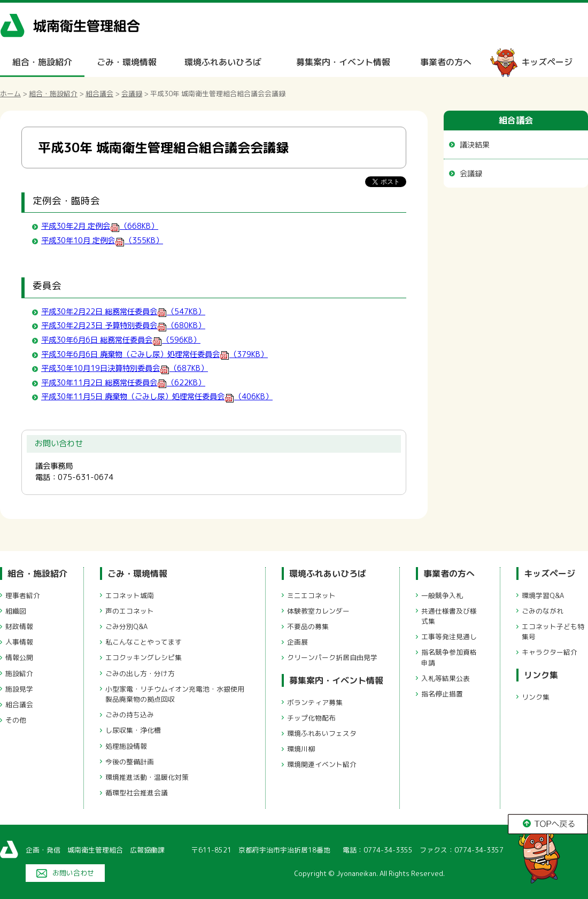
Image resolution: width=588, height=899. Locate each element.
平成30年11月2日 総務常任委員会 (123, 383)
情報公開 (19, 657)
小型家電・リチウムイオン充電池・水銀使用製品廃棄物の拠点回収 (175, 694)
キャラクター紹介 (550, 652)
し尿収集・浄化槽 (133, 730)
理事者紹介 (23, 595)
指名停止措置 (442, 694)
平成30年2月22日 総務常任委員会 (123, 312)
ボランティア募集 (315, 702)
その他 (16, 720)
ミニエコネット (311, 595)
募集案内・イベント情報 (343, 62)
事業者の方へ (446, 62)
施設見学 (19, 689)
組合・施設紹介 (42, 62)
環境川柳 (301, 749)
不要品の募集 (308, 626)
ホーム (10, 94)
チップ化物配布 (311, 718)
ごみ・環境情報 (127, 62)
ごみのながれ (543, 611)
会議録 (132, 94)
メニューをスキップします (339, 7)
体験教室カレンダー (318, 611)
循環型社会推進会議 (137, 793)
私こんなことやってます (144, 642)
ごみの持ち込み (130, 715)
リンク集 (541, 675)
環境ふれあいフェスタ (322, 733)
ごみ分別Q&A (126, 626)
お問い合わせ (73, 873)
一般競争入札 (442, 595)
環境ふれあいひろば (223, 62)
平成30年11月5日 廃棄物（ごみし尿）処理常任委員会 (157, 397)
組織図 (16, 611)
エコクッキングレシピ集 (144, 657)
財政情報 (19, 626)
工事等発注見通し (449, 637)
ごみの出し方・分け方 (140, 673)
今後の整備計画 (130, 762)
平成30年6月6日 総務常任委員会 (121, 340)
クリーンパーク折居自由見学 (332, 657)
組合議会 (99, 94)
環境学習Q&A (543, 595)
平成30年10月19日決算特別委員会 (125, 368)
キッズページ (547, 62)
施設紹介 (19, 673)
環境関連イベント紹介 (322, 764)
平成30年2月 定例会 (100, 226)
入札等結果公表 (446, 678)
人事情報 (19, 642)
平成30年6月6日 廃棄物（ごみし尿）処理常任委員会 (154, 354)
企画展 (297, 642)
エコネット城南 (130, 595)
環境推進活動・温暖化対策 (147, 777)
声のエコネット (130, 611)
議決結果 (475, 145)
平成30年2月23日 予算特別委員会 (123, 325)
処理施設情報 (126, 746)
